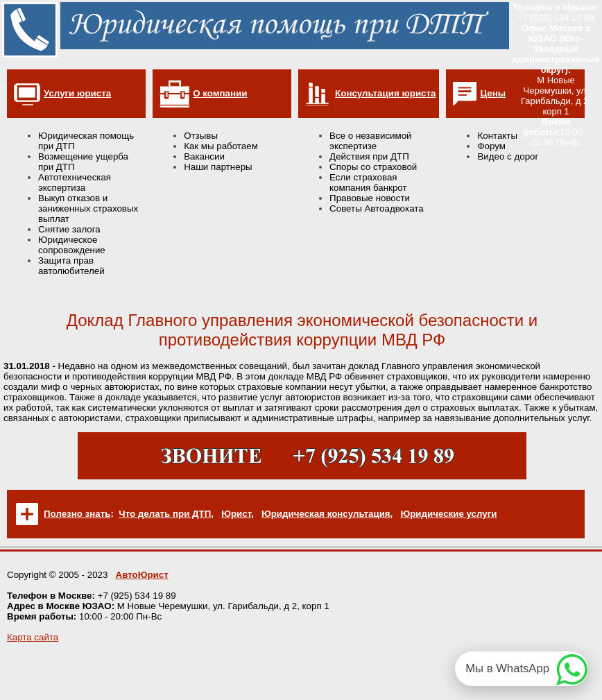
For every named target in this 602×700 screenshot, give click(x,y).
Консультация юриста (385, 93)
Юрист (236, 514)
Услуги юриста (77, 93)
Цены (493, 93)
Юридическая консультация (326, 514)
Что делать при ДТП (165, 514)
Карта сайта (33, 637)
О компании (220, 93)
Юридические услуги (448, 514)
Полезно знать (77, 514)
